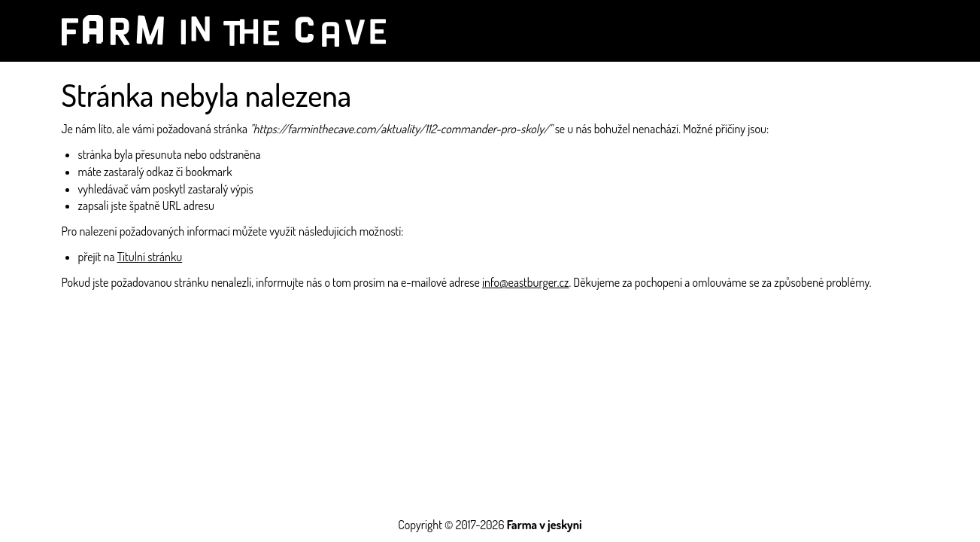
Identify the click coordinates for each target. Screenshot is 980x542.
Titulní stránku (150, 257)
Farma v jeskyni (545, 525)
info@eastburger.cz (525, 282)
